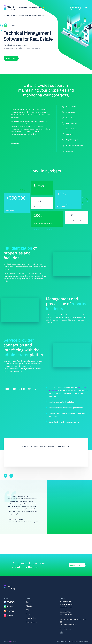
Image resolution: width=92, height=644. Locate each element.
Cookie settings (61, 642)
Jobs (28, 614)
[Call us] (85, 8)
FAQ (28, 610)
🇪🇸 (44, 8)
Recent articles (33, 8)
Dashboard (76, 8)
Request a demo (11, 58)
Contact (29, 602)
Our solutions (23, 8)
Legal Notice (31, 618)
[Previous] (10, 456)
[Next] (82, 456)
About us (30, 606)
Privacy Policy (31, 622)
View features (15, 143)
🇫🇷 (40, 8)
